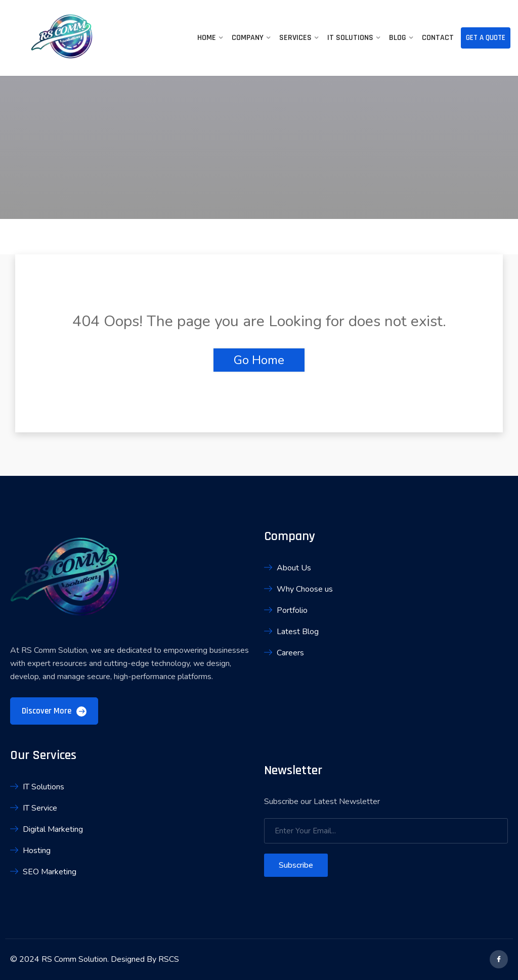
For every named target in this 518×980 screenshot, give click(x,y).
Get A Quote (486, 38)
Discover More (54, 711)
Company (248, 38)
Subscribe (296, 865)
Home (207, 38)
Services (295, 38)
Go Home (259, 360)
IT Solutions (350, 38)
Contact (438, 38)
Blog (398, 38)
